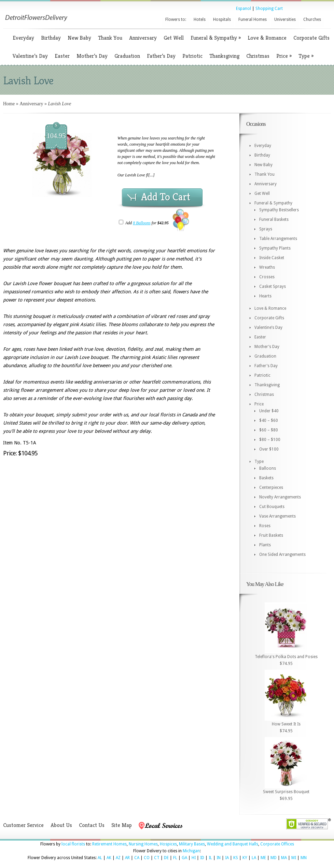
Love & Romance (267, 38)
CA (137, 858)
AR (127, 858)
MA (284, 858)
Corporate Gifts (311, 38)
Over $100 (269, 449)
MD (274, 858)
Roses (265, 526)
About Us (61, 825)
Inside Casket (272, 258)
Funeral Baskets (274, 219)
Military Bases (192, 844)
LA (254, 858)
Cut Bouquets (272, 507)
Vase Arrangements (277, 516)
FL (175, 858)
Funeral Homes (253, 19)
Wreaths (267, 267)
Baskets (266, 478)
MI (294, 858)
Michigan (191, 851)
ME (263, 858)
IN (219, 858)
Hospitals (222, 19)
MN (304, 858)
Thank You (110, 38)
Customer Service (23, 825)
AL (100, 858)
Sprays (266, 229)
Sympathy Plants (275, 248)
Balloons (268, 468)
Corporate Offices (277, 844)
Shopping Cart (269, 9)
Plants (265, 545)
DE (166, 858)
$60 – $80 (269, 430)
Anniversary (143, 38)
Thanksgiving (224, 56)
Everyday (23, 38)
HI (194, 858)
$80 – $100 (270, 440)
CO (147, 858)
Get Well (174, 38)
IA (227, 858)
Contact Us (92, 825)
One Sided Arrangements (282, 555)
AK (109, 858)
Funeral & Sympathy (216, 38)
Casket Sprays (273, 286)
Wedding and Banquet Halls (233, 844)
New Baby (79, 38)
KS (236, 858)
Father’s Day (161, 56)
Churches (312, 19)
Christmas (258, 56)
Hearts (265, 296)
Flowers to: (176, 19)
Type (306, 56)
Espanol (243, 9)
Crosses (267, 277)
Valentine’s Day (30, 56)
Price (284, 56)
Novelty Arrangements (280, 497)
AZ (118, 858)
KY (245, 858)
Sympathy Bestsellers (279, 210)
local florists (73, 844)
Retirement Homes (109, 844)
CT (157, 858)
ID (202, 858)
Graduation (127, 56)
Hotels (200, 19)
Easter (62, 56)
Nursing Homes (143, 844)
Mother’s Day (92, 56)
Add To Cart (166, 197)
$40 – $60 (269, 420)
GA (184, 858)
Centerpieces (271, 488)
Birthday (51, 38)
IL (210, 858)
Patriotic (192, 56)
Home (9, 104)
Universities (285, 19)
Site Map (122, 825)
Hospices (168, 844)
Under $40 (269, 411)
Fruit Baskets (271, 535)
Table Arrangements (278, 239)
